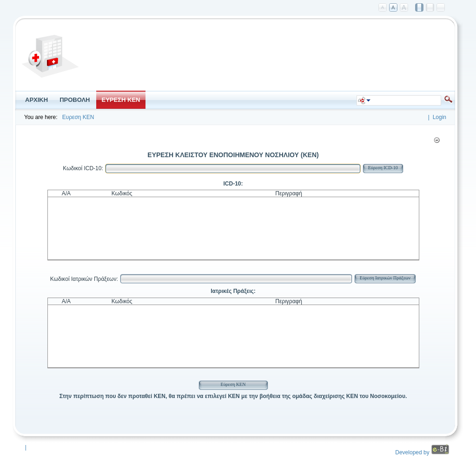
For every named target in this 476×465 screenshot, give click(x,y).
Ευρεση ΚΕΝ (78, 117)
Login (440, 117)
